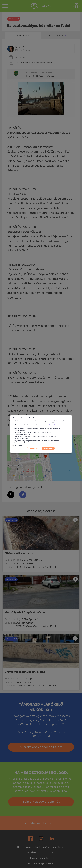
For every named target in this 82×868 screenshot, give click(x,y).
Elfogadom (48, 448)
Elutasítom (34, 448)
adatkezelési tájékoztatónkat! (46, 425)
